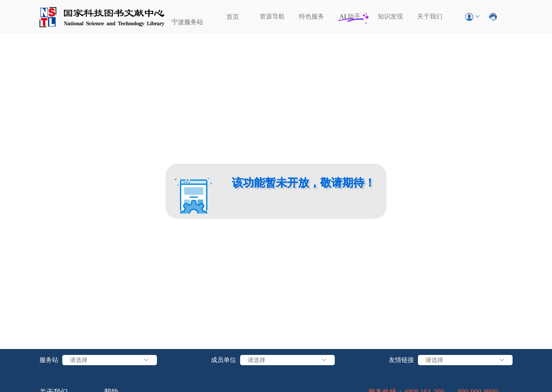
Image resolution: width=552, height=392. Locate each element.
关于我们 (430, 16)
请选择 (110, 360)
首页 (233, 17)
